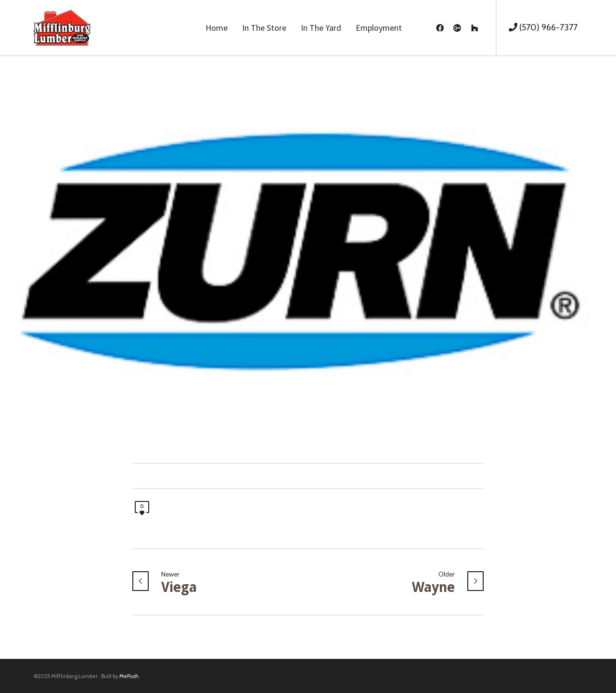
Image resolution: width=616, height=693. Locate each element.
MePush (129, 676)
